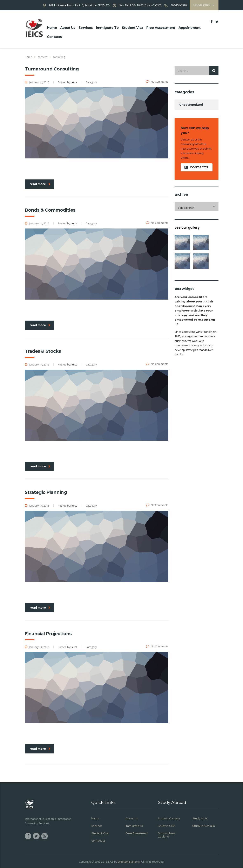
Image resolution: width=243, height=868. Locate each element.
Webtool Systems (129, 862)
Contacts (54, 37)
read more (40, 184)
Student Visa (132, 28)
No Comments (157, 82)
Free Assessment (161, 28)
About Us (132, 818)
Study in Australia (204, 826)
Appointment (190, 28)
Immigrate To (107, 28)
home (52, 28)
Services (86, 28)
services (97, 826)
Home (28, 57)
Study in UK (200, 818)
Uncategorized (191, 105)
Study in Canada (169, 818)
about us (68, 28)
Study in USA (166, 826)
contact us (98, 841)
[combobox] (197, 206)
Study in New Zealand (167, 835)
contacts (196, 167)
